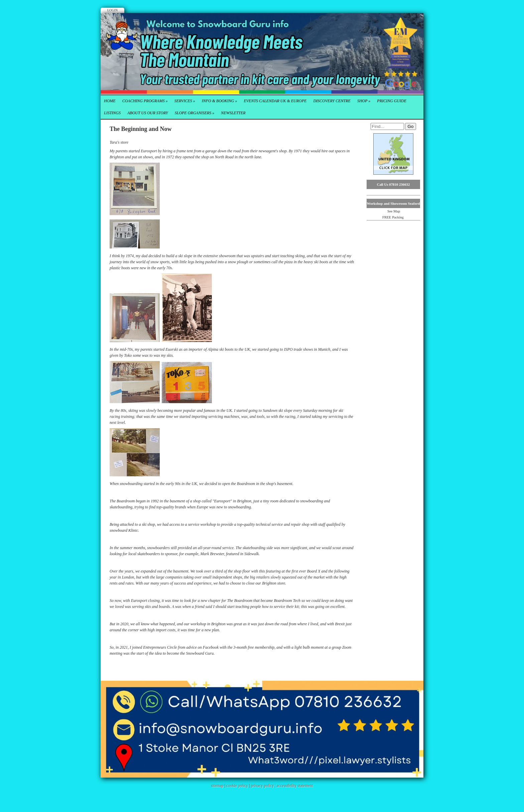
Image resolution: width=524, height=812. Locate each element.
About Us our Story (148, 113)
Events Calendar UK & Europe (275, 101)
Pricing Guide (392, 101)
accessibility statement (295, 786)
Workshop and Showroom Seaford (393, 203)
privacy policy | (264, 786)
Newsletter (233, 113)
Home (110, 101)
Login (112, 10)
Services (185, 101)
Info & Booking (220, 101)
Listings (112, 113)
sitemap (217, 786)
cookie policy (237, 786)
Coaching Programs (145, 101)
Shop (364, 101)
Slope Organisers (195, 113)
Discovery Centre (332, 101)
